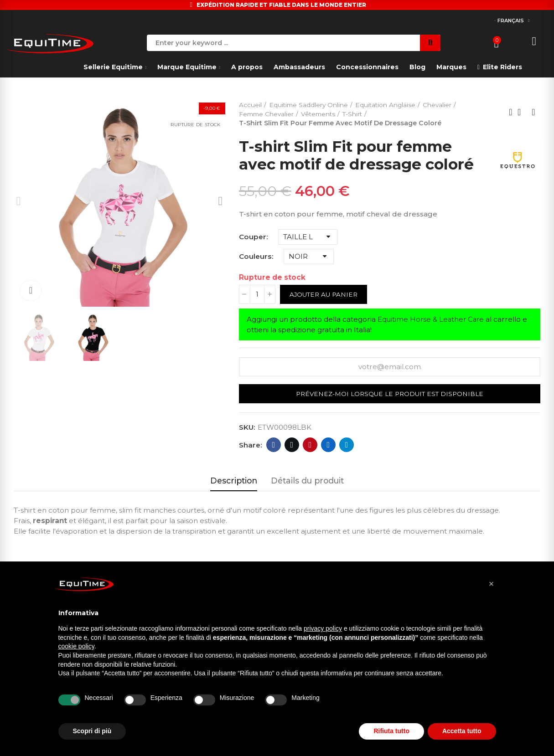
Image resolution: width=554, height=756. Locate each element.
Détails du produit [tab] (307, 482)
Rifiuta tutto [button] (391, 731)
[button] (492, 584)
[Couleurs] (309, 257)
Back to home (522, 113)
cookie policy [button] (76, 646)
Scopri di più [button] (92, 731)
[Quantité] (257, 295)
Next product (533, 113)
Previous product (511, 113)
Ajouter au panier (325, 295)
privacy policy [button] (323, 628)
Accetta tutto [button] (462, 731)
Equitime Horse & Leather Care (432, 320)
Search (430, 43)
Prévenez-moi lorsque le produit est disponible (389, 395)
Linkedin (328, 446)
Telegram (346, 446)
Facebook (273, 446)
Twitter (292, 446)
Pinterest (310, 446)
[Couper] (308, 237)
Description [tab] (234, 482)
